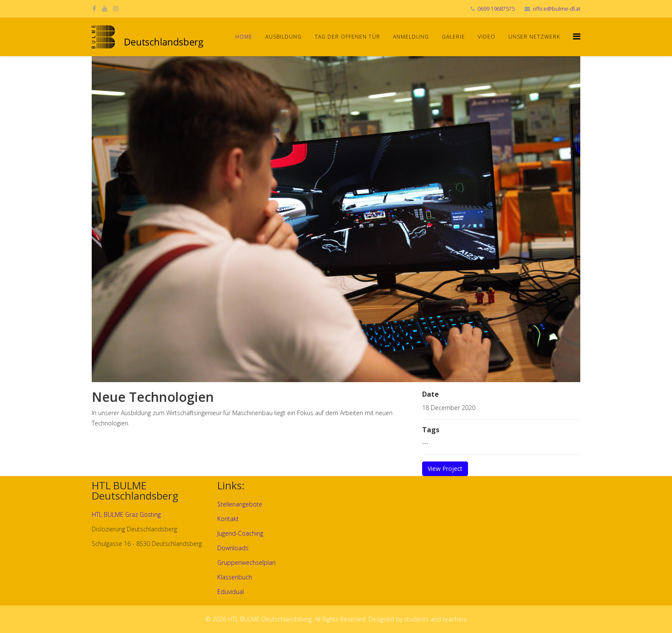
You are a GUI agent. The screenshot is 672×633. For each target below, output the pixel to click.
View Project (445, 469)
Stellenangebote (240, 504)
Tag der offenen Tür (347, 37)
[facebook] (94, 8)
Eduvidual (231, 592)
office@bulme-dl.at (556, 9)
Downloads (233, 548)
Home (244, 37)
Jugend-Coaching (240, 533)
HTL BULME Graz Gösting (126, 514)
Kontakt (228, 519)
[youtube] (105, 8)
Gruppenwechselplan (246, 562)
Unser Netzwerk (534, 37)
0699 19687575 (496, 9)
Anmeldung (411, 37)
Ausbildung (283, 37)
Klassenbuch (235, 577)
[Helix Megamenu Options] (577, 36)
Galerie (453, 37)
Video (487, 37)
